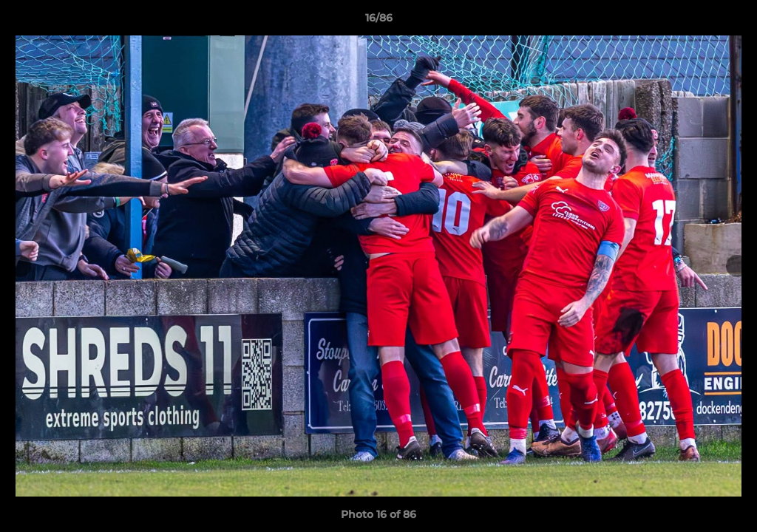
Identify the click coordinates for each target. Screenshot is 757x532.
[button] (730, 21)
